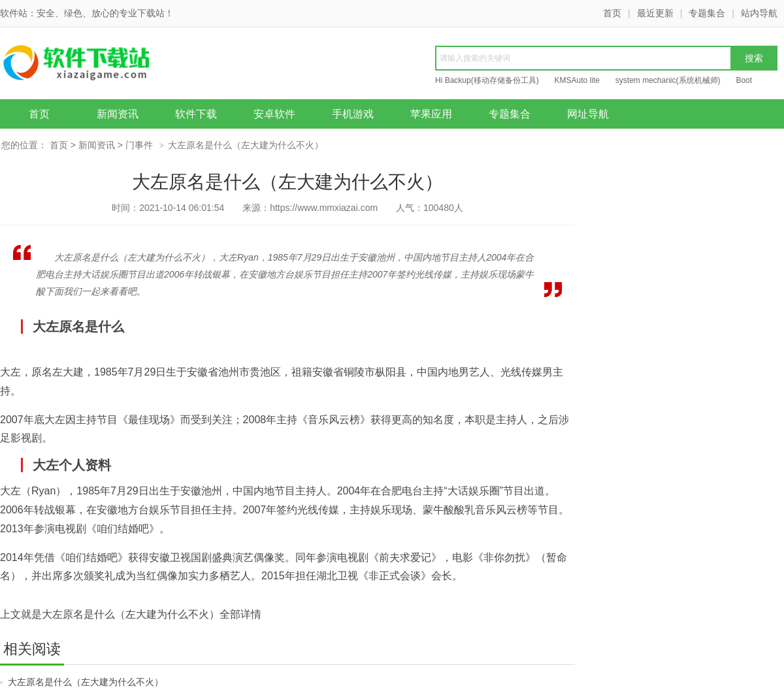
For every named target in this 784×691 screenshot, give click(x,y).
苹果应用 (431, 114)
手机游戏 (353, 114)
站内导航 (759, 13)
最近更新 (655, 13)
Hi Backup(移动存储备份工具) (487, 80)
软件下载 (196, 114)
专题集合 (707, 13)
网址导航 (588, 114)
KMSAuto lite (577, 80)
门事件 (139, 145)
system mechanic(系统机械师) (668, 80)
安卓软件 (274, 114)
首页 (612, 13)
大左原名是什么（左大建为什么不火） (86, 682)
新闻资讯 (118, 114)
